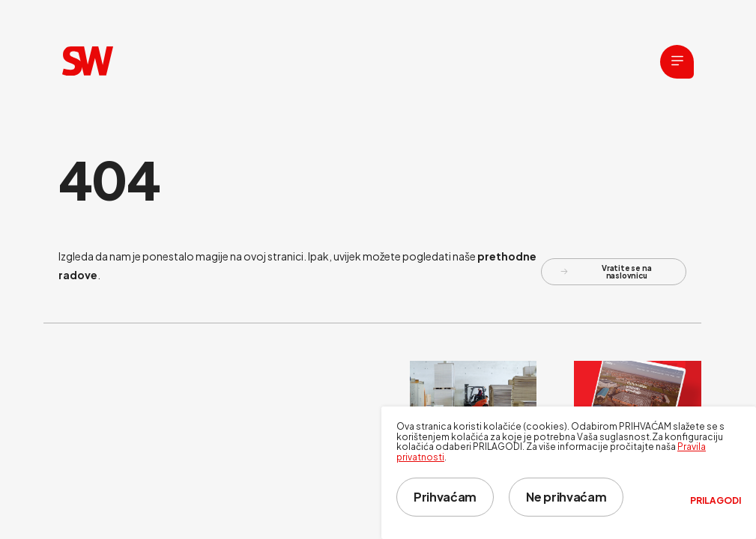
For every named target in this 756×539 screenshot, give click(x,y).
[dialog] (569, 473)
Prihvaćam (445, 497)
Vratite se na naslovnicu (606, 272)
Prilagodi (716, 501)
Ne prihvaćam (566, 497)
